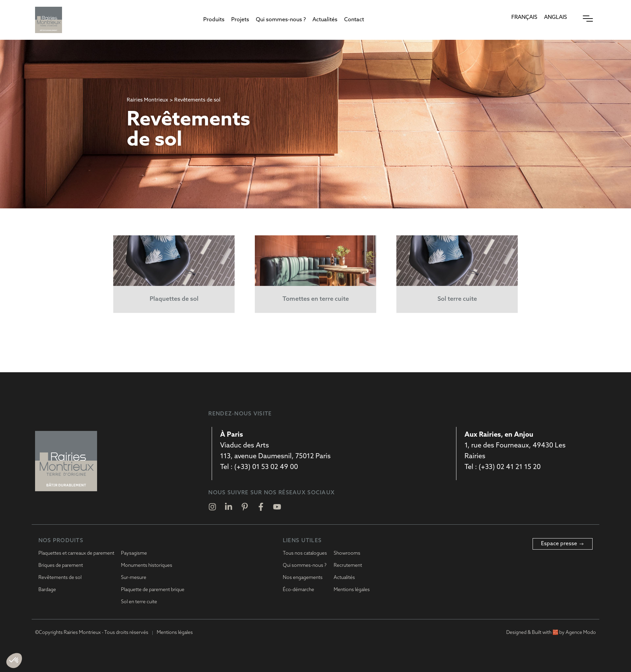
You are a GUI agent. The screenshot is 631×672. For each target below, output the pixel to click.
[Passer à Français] (524, 18)
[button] (214, 20)
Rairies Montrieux (147, 100)
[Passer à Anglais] (555, 18)
